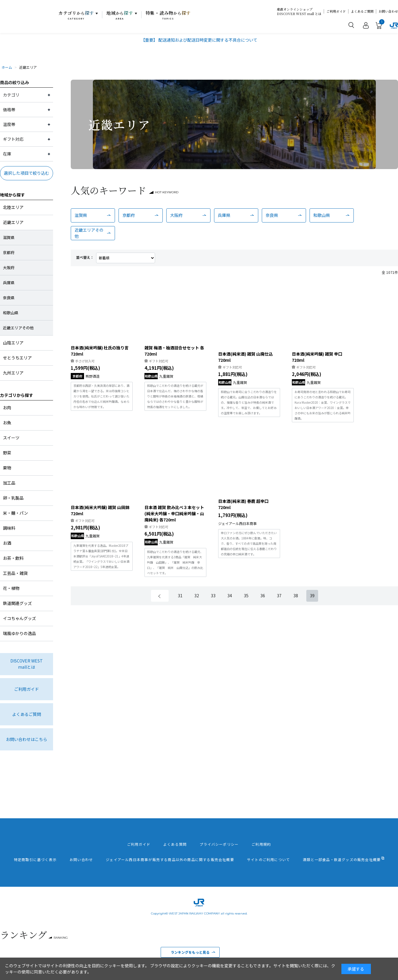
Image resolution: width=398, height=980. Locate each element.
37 (279, 595)
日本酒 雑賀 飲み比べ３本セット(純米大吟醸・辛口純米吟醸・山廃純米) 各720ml (174, 513)
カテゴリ (76, 15)
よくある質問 (175, 844)
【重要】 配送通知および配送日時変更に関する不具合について (199, 40)
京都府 (129, 215)
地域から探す (12, 195)
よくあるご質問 (362, 11)
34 (230, 595)
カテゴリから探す (17, 395)
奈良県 (272, 215)
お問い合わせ (388, 11)
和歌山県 (322, 215)
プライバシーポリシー (219, 844)
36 (263, 595)
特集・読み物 (168, 15)
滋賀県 (81, 215)
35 (246, 595)
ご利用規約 (261, 844)
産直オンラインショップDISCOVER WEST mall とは (299, 12)
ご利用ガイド (336, 11)
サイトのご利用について (268, 860)
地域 (120, 15)
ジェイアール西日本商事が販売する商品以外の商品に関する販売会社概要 (170, 860)
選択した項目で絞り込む (27, 173)
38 (296, 595)
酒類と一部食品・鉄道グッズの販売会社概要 (342, 860)
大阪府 (176, 215)
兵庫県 (224, 215)
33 (213, 595)
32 (197, 595)
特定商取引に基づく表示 (35, 860)
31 (180, 595)
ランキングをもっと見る (190, 952)
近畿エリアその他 (89, 233)
